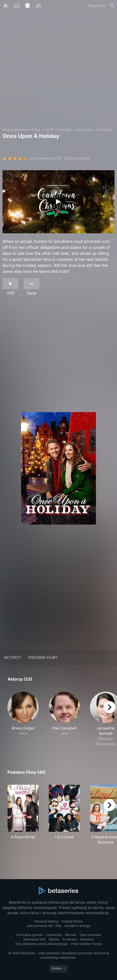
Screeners (70, 939)
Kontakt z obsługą (77, 926)
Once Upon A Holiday (94, 130)
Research (87, 939)
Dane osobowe (90, 935)
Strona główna (14, 130)
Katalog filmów (72, 921)
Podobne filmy (43, 657)
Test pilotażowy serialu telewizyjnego (41, 944)
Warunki (71, 935)
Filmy (36, 130)
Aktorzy (12, 657)
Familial (65, 130)
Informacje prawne (29, 935)
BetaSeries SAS (34, 939)
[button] (23, 719)
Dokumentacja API (40, 926)
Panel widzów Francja (87, 944)
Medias (54, 939)
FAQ (58, 926)
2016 (49, 130)
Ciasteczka (54, 935)
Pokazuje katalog (46, 921)
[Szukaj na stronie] (112, 6)
